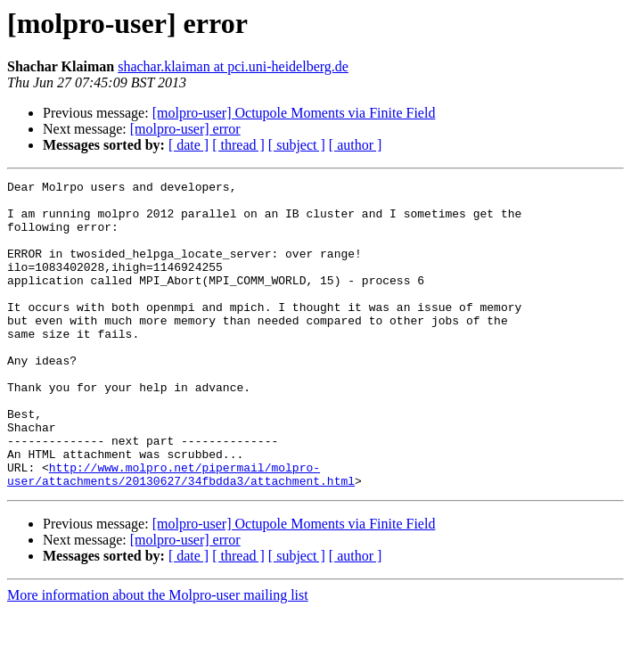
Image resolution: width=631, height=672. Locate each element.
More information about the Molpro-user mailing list (158, 656)
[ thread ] (238, 145)
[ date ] (188, 145)
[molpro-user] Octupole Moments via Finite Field (294, 113)
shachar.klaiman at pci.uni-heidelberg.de (233, 66)
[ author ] (356, 145)
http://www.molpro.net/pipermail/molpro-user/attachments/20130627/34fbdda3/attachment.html (181, 534)
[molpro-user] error (185, 129)
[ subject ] (297, 145)
